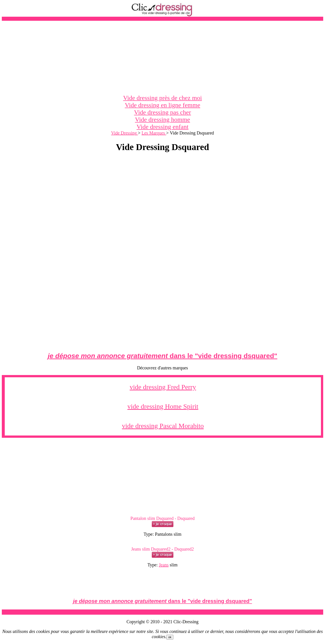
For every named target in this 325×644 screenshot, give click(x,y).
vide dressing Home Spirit (163, 406)
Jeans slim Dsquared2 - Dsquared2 (162, 549)
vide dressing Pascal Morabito (163, 426)
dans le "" (162, 356)
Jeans (164, 565)
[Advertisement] (162, 58)
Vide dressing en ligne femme (162, 105)
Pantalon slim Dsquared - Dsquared (162, 518)
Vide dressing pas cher (163, 112)
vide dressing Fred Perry (163, 387)
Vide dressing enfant (162, 127)
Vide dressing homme (162, 119)
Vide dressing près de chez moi (163, 98)
